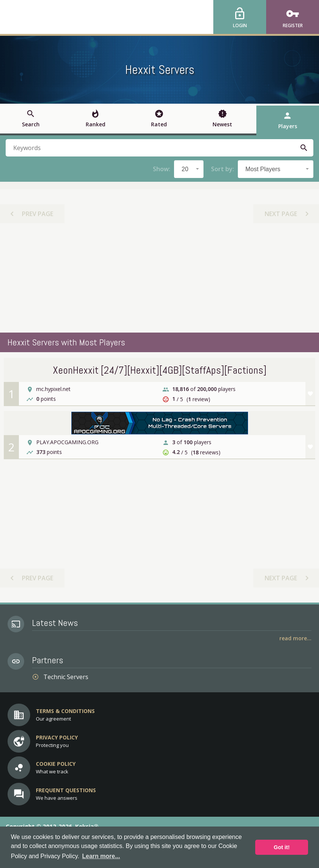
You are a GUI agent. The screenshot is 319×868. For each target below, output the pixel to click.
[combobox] (189, 169)
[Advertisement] (160, 278)
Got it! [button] (282, 847)
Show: (162, 169)
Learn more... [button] (101, 856)
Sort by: (223, 169)
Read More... (295, 638)
